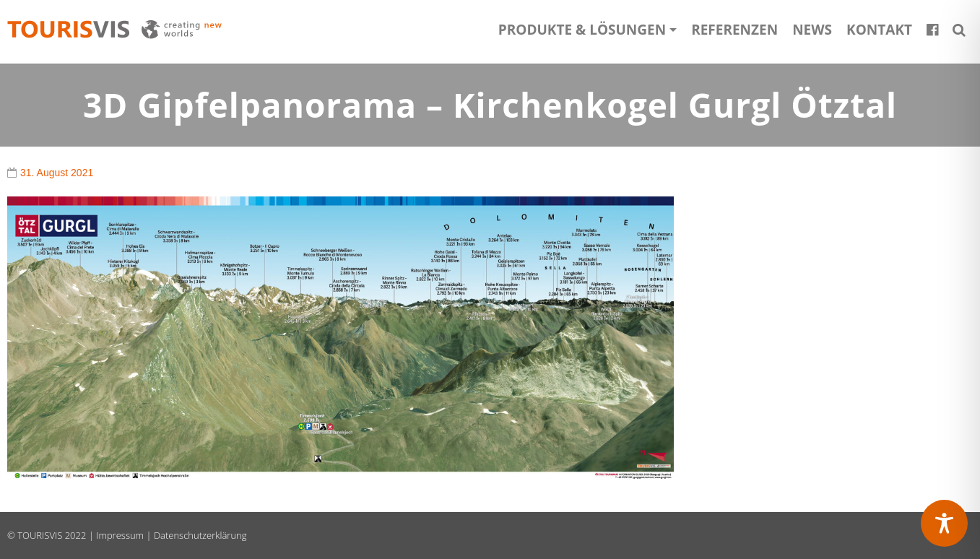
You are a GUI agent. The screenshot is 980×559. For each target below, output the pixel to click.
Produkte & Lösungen (582, 30)
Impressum (120, 535)
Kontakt (879, 30)
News (812, 30)
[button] (959, 30)
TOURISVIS (40, 535)
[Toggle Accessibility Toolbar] (944, 523)
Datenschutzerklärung (200, 535)
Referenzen (734, 30)
